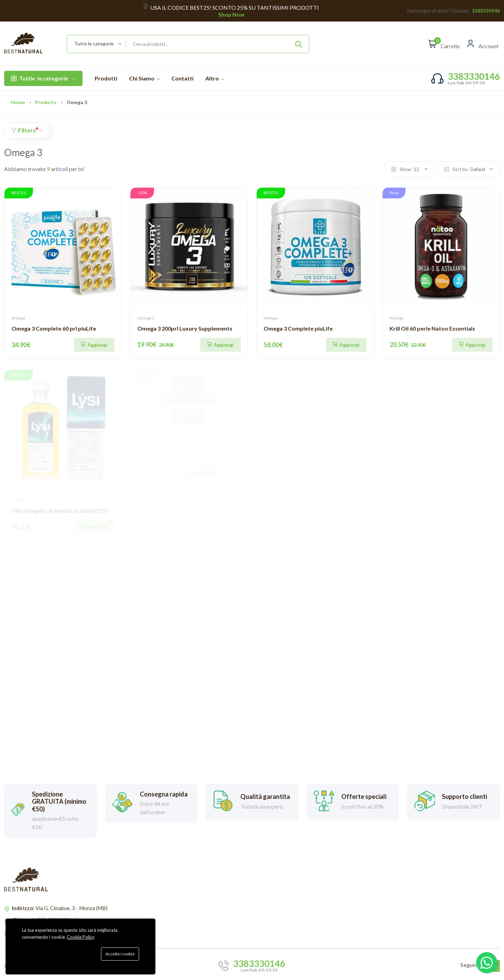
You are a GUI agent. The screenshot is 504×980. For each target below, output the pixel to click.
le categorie (43, 78)
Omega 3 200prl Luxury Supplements (185, 328)
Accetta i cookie (120, 954)
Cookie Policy (81, 937)
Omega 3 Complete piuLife (298, 328)
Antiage (19, 318)
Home (18, 102)
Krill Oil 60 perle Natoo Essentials (432, 328)
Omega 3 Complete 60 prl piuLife (54, 328)
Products (46, 102)
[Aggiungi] (94, 345)
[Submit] (299, 44)
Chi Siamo (144, 78)
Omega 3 (146, 318)
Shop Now (231, 14)
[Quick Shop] (346, 345)
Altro (215, 78)
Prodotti (106, 78)
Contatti (182, 78)
